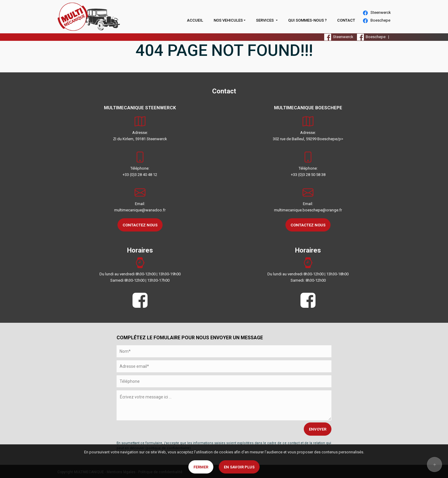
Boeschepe (377, 21)
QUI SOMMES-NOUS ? (307, 20)
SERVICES (265, 20)
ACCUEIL (195, 20)
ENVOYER (318, 429)
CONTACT (346, 20)
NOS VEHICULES (228, 20)
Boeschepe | (374, 37)
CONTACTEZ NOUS (140, 225)
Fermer (201, 467)
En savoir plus (239, 467)
